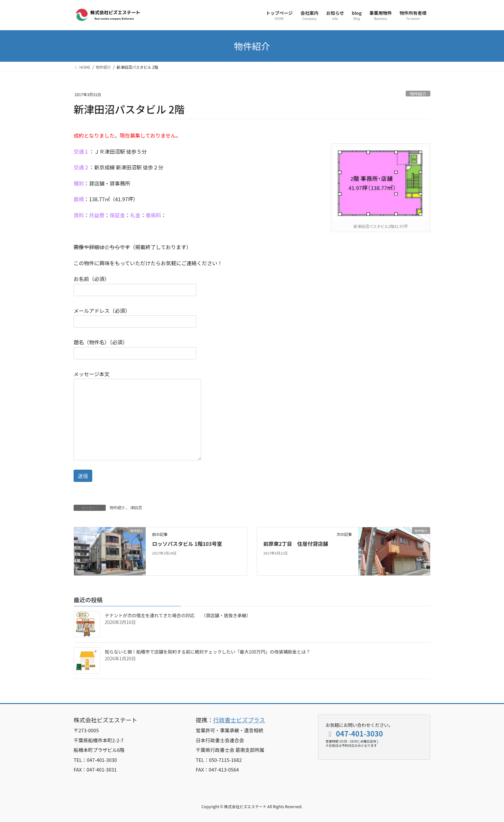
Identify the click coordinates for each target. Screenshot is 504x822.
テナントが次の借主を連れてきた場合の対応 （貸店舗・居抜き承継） (178, 615)
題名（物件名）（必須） (135, 349)
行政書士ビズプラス (239, 720)
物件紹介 (418, 94)
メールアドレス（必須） (135, 317)
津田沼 (136, 507)
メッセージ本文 (137, 415)
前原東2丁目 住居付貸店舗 (296, 544)
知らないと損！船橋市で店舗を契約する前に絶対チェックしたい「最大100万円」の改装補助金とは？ (207, 652)
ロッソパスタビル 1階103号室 (187, 544)
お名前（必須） (135, 285)
